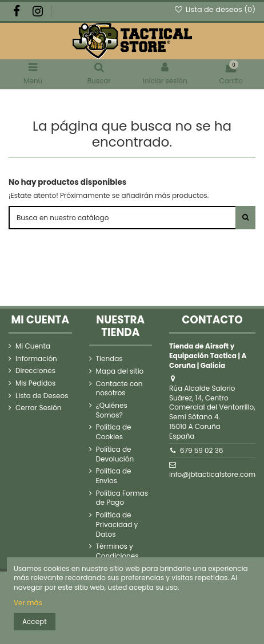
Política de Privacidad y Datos (117, 525)
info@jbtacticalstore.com (212, 474)
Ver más (28, 603)
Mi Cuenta (33, 346)
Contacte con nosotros (119, 389)
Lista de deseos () (215, 9)
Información (36, 359)
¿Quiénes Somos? (112, 410)
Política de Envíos (114, 476)
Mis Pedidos (35, 383)
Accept (35, 621)
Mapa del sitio (120, 371)
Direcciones (35, 371)
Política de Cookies (114, 432)
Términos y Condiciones (117, 551)
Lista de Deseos (42, 396)
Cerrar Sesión (39, 408)
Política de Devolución (115, 454)
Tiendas (109, 359)
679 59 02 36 (202, 450)
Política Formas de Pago (122, 498)
